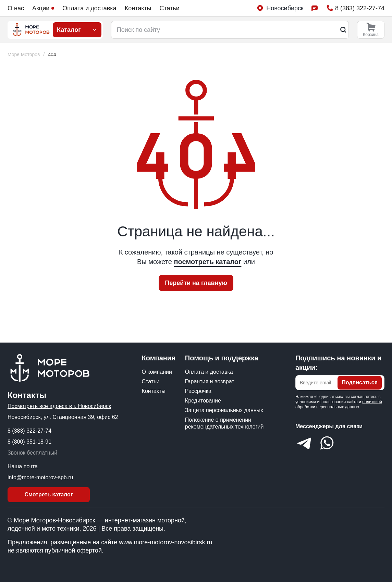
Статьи (169, 8)
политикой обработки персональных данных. (339, 404)
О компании (157, 372)
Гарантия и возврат (210, 381)
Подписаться (360, 382)
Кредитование (203, 401)
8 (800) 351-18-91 (29, 442)
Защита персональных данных (224, 410)
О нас (16, 8)
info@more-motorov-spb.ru (40, 477)
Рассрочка (198, 391)
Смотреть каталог (49, 494)
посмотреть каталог (207, 262)
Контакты (138, 8)
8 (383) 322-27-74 (29, 431)
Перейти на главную (196, 283)
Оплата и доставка (89, 8)
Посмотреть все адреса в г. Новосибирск (59, 406)
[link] (52, 55)
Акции (43, 8)
